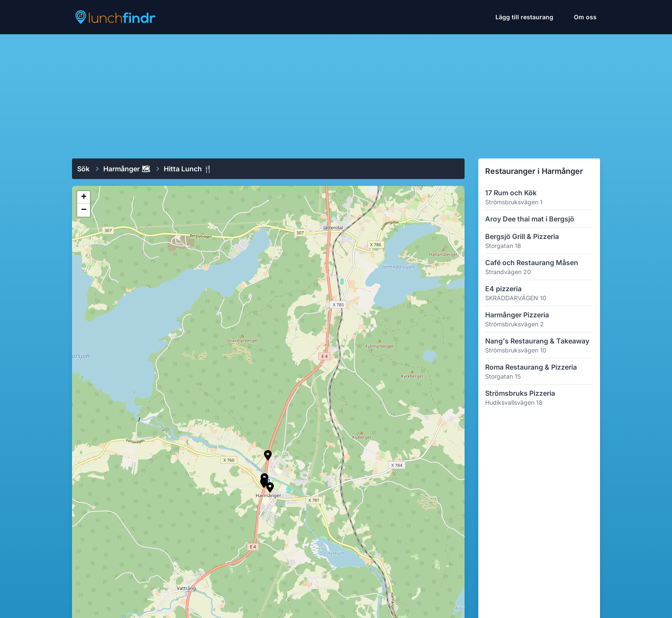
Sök (83, 169)
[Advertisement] (336, 93)
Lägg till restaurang (524, 17)
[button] (268, 455)
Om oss (585, 17)
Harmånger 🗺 (127, 169)
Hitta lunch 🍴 (188, 169)
